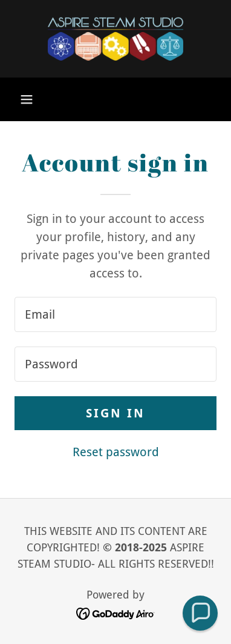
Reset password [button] (116, 452)
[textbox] (115, 314)
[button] (27, 99)
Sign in (115, 413)
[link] (115, 39)
